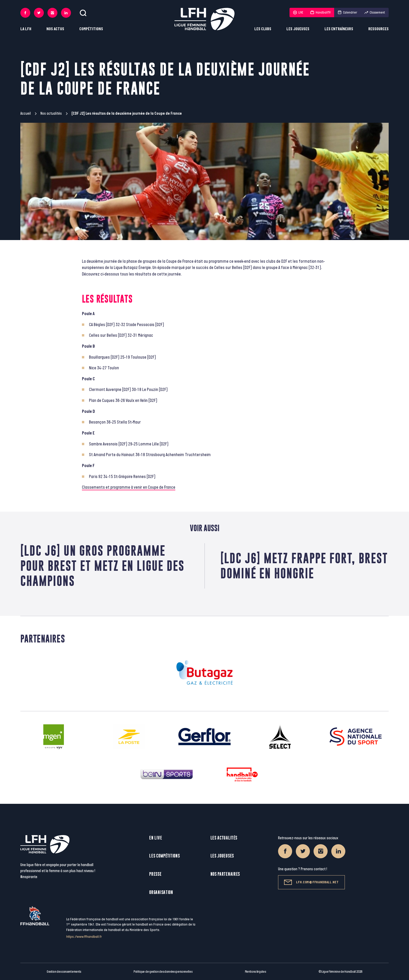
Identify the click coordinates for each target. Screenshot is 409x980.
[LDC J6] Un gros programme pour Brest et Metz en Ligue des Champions (102, 566)
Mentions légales (255, 972)
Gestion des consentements (64, 972)
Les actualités (224, 838)
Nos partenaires (225, 874)
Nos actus (55, 29)
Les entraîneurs (339, 29)
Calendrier (347, 13)
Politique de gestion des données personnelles (163, 972)
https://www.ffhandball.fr (84, 937)
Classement (375, 13)
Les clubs (263, 29)
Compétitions (91, 29)
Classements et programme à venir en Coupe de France (129, 487)
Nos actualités (51, 114)
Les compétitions (164, 856)
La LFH (26, 29)
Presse (155, 874)
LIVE (298, 13)
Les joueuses (298, 29)
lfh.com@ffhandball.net (311, 882)
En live (156, 838)
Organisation (161, 892)
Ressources (378, 29)
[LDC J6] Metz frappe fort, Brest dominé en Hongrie (304, 566)
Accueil (26, 114)
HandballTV (320, 13)
